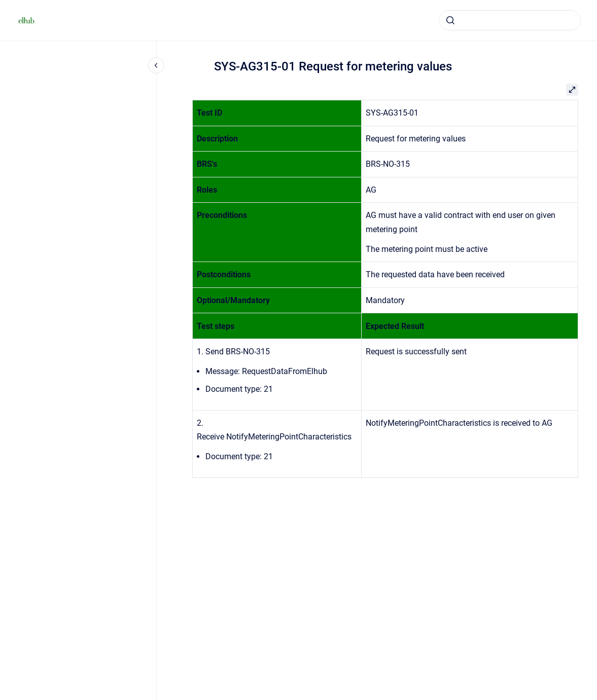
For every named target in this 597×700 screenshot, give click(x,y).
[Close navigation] (156, 65)
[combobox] (510, 20)
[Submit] (450, 20)
